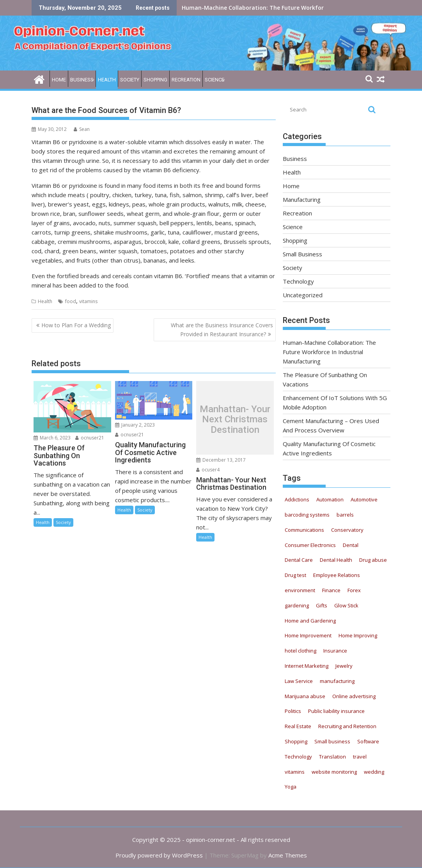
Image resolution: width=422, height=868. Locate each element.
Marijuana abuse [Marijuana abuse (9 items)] (305, 696)
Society (130, 80)
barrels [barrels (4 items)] (345, 515)
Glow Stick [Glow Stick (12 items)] (346, 605)
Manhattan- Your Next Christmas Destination (235, 419)
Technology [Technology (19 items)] (298, 757)
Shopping (155, 80)
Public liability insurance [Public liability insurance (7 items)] (336, 711)
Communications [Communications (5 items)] (304, 530)
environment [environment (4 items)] (300, 590)
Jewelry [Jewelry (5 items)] (344, 666)
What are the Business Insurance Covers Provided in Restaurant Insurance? (222, 329)
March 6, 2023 (52, 438)
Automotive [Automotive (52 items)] (364, 499)
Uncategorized (303, 295)
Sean (82, 129)
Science (215, 80)
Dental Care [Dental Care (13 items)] (299, 560)
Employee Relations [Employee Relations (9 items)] (337, 575)
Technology (298, 281)
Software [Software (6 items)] (368, 741)
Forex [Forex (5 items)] (354, 590)
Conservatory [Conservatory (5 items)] (347, 530)
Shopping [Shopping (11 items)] (296, 741)
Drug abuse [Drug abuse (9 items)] (373, 560)
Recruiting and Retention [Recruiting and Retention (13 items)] (347, 726)
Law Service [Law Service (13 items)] (299, 681)
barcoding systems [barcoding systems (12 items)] (307, 515)
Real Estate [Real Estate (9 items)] (298, 726)
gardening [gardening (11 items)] (297, 605)
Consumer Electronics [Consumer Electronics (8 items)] (310, 545)
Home (59, 80)
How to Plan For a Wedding (76, 325)
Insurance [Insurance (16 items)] (335, 651)
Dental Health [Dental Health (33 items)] (336, 560)
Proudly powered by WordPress (159, 855)
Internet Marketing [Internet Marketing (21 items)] (307, 666)
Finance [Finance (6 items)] (331, 590)
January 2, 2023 (135, 425)
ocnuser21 (90, 438)
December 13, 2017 (221, 460)
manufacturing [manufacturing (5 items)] (337, 681)
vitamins (88, 301)
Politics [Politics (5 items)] (293, 711)
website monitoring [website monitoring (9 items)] (334, 772)
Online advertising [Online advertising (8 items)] (354, 696)
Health (107, 80)
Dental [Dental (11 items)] (351, 545)
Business (82, 80)
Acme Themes (288, 855)
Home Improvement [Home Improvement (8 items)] (308, 635)
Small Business (302, 254)
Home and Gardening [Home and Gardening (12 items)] (310, 621)
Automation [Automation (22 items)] (330, 499)
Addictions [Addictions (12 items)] (297, 499)
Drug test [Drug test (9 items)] (295, 575)
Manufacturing (302, 199)
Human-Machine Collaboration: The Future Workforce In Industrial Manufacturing (295, 8)
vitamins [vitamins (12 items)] (295, 772)
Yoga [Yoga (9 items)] (291, 787)
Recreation (186, 80)
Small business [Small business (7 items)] (332, 741)
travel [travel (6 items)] (360, 757)
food (71, 301)
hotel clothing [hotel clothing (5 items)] (301, 651)
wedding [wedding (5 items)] (374, 772)
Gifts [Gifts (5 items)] (322, 605)
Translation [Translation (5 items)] (332, 757)
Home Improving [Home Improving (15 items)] (358, 635)
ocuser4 (208, 470)
